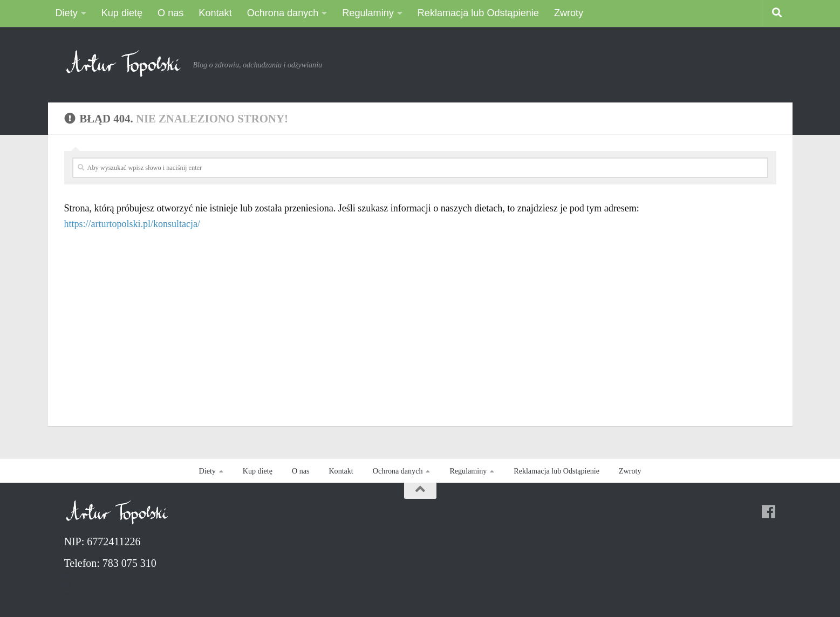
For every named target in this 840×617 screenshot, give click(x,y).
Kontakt (215, 13)
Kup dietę (122, 13)
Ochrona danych (283, 13)
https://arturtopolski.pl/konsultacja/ (132, 224)
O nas (170, 13)
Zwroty (569, 13)
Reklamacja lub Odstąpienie (478, 13)
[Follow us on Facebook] (768, 512)
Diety (67, 13)
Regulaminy (368, 13)
